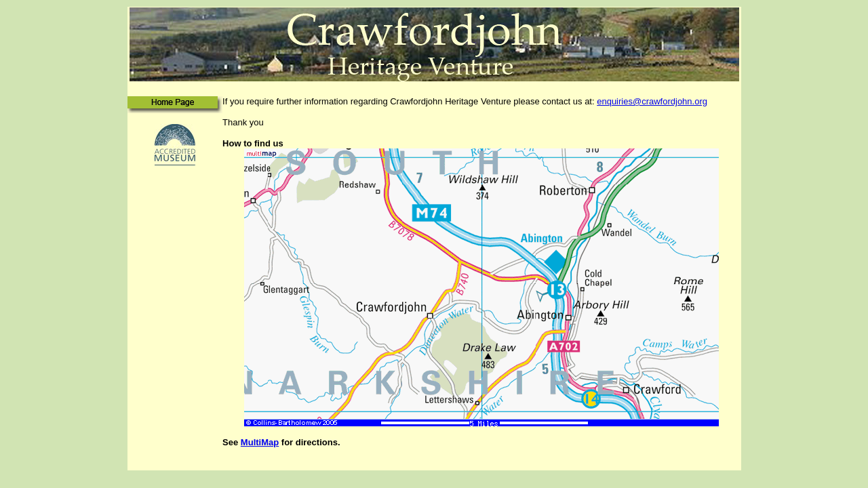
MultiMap (260, 442)
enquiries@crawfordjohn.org (652, 101)
